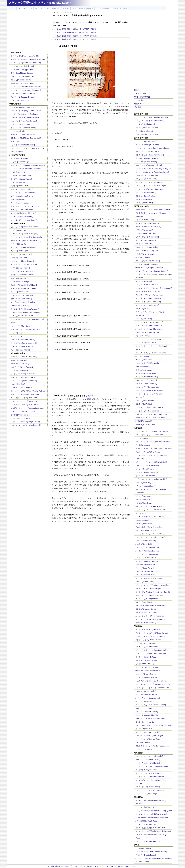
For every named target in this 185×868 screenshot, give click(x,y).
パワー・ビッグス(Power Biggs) (147, 554)
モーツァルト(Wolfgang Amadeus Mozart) (26, 111)
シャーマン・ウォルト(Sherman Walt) (149, 773)
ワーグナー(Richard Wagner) (21, 179)
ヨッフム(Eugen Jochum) (145, 401)
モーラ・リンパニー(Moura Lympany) (149, 595)
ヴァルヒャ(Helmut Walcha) (146, 623)
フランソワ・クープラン (20, 100)
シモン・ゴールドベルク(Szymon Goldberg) (152, 271)
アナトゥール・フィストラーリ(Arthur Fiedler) (153, 210)
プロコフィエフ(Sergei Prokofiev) (23, 377)
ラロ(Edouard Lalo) (18, 199)
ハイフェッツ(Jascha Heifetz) (146, 695)
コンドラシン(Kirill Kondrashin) (147, 264)
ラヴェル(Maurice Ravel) (20, 364)
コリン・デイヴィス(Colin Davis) (148, 261)
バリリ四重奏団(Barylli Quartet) (147, 821)
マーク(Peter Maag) (143, 367)
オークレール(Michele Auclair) (146, 657)
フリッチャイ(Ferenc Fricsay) (146, 179)
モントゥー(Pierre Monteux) (146, 196)
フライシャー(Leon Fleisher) (146, 558)
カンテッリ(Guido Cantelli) (145, 124)
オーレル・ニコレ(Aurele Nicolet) (148, 760)
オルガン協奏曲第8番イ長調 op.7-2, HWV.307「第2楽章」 (76, 32)
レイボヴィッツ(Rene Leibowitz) (147, 411)
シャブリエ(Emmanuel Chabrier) (23, 302)
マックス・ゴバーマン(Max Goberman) (150, 182)
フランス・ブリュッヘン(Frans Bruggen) (151, 353)
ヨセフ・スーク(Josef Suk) (145, 722)
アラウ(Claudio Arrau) (143, 438)
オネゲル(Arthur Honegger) (21, 415)
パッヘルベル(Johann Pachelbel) (23, 94)
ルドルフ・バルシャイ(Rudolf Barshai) (150, 407)
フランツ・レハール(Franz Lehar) (23, 411)
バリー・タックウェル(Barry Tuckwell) (150, 790)
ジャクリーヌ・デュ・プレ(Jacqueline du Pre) (152, 684)
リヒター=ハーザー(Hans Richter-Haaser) (151, 606)
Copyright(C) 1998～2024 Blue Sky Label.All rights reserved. (113, 866)
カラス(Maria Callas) (143, 848)
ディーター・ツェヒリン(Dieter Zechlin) (150, 537)
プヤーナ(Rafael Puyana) (145, 568)
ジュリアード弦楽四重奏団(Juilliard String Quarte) (154, 811)
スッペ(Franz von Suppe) (20, 203)
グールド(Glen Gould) (143, 496)
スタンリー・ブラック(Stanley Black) (149, 295)
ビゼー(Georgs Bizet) (18, 230)
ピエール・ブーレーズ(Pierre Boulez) (149, 339)
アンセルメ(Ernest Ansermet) (146, 141)
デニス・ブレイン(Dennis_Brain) (148, 787)
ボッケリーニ (16, 141)
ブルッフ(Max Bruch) (18, 278)
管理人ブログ (139, 104)
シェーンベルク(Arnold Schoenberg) (24, 381)
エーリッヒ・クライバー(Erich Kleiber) (150, 121)
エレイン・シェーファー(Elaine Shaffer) (150, 756)
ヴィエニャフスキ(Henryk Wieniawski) (25, 309)
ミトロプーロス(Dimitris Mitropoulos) (149, 189)
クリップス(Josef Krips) (144, 244)
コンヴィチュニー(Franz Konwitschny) (150, 155)
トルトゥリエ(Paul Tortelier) (146, 691)
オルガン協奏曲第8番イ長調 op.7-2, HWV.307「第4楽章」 (76, 39)
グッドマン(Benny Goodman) (146, 770)
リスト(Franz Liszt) (18, 172)
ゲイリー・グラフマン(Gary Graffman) (150, 506)
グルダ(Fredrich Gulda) (144, 500)
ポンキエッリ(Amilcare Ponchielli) (23, 288)
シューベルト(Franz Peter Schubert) (24, 121)
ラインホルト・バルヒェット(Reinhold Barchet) (153, 725)
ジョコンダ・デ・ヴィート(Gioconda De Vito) (152, 688)
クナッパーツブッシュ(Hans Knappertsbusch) (152, 148)
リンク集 (138, 107)
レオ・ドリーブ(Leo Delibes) (21, 326)
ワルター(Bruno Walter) (144, 203)
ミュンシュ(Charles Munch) (146, 193)
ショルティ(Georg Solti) (144, 281)
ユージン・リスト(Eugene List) (147, 599)
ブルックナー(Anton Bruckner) (22, 189)
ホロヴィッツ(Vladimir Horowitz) (147, 571)
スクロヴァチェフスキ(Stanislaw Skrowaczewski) (154, 288)
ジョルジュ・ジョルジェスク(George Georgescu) (154, 169)
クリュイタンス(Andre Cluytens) (147, 151)
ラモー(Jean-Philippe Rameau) (22, 73)
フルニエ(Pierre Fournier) (145, 708)
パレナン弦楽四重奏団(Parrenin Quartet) (150, 828)
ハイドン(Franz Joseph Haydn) (22, 107)
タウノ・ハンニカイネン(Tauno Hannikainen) (152, 172)
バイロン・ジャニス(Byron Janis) (148, 547)
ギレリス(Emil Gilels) (143, 483)
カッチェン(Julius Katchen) (145, 476)
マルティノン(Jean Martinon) (146, 384)
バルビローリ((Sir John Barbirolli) (148, 332)
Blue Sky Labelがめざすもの (58, 866)
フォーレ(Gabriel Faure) (20, 292)
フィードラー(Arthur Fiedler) (146, 343)
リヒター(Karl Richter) (144, 404)
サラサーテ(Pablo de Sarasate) (22, 275)
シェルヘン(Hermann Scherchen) (148, 158)
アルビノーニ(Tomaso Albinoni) (22, 97)
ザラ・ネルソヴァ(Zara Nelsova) (148, 671)
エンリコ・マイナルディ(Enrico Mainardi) (151, 654)
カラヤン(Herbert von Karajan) (147, 233)
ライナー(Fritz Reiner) (144, 199)
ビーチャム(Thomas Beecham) (147, 175)
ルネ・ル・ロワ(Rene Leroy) (146, 794)
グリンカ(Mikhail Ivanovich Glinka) (23, 213)
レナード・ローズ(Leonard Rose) (148, 739)
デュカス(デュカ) (17, 333)
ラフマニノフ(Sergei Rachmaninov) (24, 357)
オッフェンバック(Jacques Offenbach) (25, 206)
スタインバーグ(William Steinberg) (148, 291)
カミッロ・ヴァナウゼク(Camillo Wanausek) (152, 766)
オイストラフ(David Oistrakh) (146, 660)
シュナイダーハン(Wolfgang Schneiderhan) (151, 681)
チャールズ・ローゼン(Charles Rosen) (150, 534)
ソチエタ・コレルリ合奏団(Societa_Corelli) (151, 814)
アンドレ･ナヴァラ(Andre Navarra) (148, 640)
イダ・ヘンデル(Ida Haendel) (146, 643)
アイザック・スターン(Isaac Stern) (148, 630)
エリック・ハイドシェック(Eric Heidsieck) (151, 462)
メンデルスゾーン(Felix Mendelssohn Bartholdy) (28, 165)
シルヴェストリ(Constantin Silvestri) (149, 165)
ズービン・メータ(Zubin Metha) (147, 305)
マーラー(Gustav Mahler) (20, 258)
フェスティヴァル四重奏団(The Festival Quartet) (153, 831)
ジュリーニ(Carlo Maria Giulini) (147, 285)
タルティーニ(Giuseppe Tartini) (22, 70)
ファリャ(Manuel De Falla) (20, 418)
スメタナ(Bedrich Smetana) (21, 186)
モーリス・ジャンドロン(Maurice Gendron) (151, 719)
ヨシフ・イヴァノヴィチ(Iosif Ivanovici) (25, 329)
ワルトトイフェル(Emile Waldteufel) (24, 285)
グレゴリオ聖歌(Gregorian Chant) (23, 76)
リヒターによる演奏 (84, 399)
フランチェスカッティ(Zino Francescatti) (151, 705)
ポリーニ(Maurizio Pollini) (145, 575)
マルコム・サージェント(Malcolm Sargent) (151, 186)
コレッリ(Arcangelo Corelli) (21, 80)
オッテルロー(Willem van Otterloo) (148, 227)
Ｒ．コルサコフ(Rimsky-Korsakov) (23, 247)
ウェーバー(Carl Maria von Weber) (23, 128)
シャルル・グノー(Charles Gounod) (24, 220)
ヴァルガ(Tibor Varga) (144, 749)
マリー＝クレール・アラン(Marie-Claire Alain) (152, 585)
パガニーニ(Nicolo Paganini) (21, 124)
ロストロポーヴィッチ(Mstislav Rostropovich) (152, 746)
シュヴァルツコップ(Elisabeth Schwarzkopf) (152, 852)
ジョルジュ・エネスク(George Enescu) (25, 422)
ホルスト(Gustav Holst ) (19, 360)
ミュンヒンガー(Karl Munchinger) (148, 387)
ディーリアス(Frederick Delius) (22, 316)
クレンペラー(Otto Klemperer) (147, 251)
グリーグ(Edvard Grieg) (19, 244)
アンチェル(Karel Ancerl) (145, 220)
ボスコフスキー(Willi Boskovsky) (147, 363)
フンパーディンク (17, 336)
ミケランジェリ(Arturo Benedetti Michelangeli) (153, 592)
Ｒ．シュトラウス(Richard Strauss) (24, 264)
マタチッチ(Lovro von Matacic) (147, 373)
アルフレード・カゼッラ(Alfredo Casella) (26, 425)
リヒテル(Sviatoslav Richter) (146, 609)
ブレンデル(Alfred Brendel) (145, 565)
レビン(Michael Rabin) (144, 742)
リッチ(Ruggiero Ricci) (144, 729)
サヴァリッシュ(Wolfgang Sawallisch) (149, 268)
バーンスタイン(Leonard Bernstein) (149, 329)
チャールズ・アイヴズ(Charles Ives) (24, 398)
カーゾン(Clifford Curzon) (145, 469)
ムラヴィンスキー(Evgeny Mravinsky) (149, 390)
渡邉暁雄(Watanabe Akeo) (145, 425)
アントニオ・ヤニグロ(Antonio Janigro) (150, 636)
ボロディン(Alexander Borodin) (22, 210)
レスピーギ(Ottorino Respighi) (22, 367)
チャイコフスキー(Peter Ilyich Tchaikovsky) (27, 237)
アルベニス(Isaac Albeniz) (20, 350)
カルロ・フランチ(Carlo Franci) (147, 237)
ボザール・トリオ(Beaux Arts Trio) (148, 841)
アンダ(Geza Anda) (143, 445)
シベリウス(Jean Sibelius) (20, 268)
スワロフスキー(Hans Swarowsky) (148, 302)
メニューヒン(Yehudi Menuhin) (147, 715)
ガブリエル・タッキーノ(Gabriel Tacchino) (151, 479)
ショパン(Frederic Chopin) (20, 162)
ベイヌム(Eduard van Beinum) (147, 128)
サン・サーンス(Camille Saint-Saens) (24, 227)
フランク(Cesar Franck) (19, 182)
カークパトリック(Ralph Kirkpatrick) (149, 465)
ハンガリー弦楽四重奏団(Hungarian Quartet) (152, 818)
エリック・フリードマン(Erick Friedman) (151, 650)
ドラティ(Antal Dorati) (144, 319)
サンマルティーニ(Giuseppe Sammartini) (26, 90)
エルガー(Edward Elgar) (19, 251)
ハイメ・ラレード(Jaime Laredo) (148, 698)
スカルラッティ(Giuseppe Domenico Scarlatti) (28, 59)
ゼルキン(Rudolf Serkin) (144, 524)
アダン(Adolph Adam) (19, 131)
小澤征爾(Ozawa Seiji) (144, 421)
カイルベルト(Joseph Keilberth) (147, 145)
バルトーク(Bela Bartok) (20, 370)
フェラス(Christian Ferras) (145, 701)
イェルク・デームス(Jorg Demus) (148, 452)
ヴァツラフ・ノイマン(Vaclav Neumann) (150, 418)
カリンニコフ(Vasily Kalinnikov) (22, 271)
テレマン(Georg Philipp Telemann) (23, 83)
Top (71, 12)
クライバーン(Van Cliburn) (145, 486)
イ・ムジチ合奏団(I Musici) (145, 807)
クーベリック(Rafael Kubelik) (146, 240)
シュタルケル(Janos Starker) (146, 677)
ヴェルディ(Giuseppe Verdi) (21, 176)
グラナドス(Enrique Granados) (22, 346)
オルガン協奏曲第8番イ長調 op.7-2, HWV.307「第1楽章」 (76, 29)
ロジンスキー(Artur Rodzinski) (147, 134)
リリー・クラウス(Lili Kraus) (146, 612)
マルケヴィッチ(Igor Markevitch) (147, 380)
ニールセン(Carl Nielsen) (20, 306)
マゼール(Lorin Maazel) (144, 370)
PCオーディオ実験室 (142, 97)
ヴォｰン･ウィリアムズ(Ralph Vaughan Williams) (28, 391)
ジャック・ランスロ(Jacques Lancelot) (150, 777)
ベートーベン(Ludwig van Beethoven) (24, 114)
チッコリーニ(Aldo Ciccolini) (146, 530)
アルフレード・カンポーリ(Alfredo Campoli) (152, 633)
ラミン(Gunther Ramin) (144, 131)
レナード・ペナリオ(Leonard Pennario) (150, 619)
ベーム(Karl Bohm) (142, 356)
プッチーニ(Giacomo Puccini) (21, 254)
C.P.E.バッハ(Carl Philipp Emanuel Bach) (26, 138)
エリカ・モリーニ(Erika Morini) (147, 647)
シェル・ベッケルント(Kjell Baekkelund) (150, 510)
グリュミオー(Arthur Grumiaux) (147, 667)
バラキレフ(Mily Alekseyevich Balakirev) (25, 312)
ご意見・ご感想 (140, 93)
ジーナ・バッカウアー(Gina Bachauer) (150, 517)
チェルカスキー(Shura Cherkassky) (149, 527)
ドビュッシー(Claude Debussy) (22, 261)
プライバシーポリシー (78, 866)
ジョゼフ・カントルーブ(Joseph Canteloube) (27, 408)
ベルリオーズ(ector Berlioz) (21, 158)
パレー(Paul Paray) (143, 336)
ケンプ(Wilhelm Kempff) (144, 503)
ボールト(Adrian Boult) (144, 360)
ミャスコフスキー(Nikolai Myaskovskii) (25, 394)
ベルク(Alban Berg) (18, 384)
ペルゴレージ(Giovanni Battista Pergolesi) (26, 87)
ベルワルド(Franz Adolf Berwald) (23, 145)
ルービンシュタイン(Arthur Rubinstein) (150, 616)
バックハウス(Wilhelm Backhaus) (148, 551)
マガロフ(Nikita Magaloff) (145, 582)
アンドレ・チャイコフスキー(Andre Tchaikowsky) (154, 449)
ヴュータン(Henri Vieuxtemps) (22, 217)
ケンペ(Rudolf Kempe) (144, 257)
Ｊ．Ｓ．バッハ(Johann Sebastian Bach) (26, 63)
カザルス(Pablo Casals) (144, 230)
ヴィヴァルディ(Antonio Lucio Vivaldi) (25, 56)
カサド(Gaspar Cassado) (145, 664)
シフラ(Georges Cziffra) (144, 513)
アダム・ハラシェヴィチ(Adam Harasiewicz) (152, 431)
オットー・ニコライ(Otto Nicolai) (23, 135)
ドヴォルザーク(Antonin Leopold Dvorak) (26, 241)
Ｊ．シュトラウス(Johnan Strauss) (24, 193)
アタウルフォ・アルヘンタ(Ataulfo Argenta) (152, 117)
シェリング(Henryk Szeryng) (146, 674)
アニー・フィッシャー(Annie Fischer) (149, 435)
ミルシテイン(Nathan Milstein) (147, 712)
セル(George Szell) (142, 309)
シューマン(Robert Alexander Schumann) (26, 169)
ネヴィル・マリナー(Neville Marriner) (149, 322)
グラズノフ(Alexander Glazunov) (23, 340)
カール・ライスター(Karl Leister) (148, 763)
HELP (136, 90)
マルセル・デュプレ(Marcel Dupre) (148, 589)
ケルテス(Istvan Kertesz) (145, 254)
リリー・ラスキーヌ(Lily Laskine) (148, 732)
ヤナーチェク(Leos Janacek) (21, 299)
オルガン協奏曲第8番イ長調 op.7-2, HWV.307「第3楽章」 (76, 36)
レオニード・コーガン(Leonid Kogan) (149, 736)
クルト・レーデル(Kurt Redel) (146, 247)
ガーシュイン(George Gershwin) (23, 374)
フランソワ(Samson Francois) (147, 561)
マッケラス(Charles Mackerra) (147, 377)
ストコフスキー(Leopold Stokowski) (149, 298)
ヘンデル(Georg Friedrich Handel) (23, 66)
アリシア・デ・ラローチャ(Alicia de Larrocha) (152, 442)
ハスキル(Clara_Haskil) (144, 544)
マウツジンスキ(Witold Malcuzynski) (149, 578)
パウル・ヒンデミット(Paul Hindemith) (25, 401)
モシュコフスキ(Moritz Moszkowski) (24, 343)
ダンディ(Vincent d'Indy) (20, 282)
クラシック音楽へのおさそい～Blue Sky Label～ (40, 3)
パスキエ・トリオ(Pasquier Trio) (147, 824)
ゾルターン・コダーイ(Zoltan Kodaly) (24, 405)
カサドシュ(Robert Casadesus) (147, 472)
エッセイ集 (138, 100)
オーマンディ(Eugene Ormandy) (147, 223)
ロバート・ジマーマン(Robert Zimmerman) (151, 414)
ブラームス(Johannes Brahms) (22, 196)
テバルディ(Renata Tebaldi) (146, 855)
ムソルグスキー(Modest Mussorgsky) (24, 234)
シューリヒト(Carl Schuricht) (146, 162)
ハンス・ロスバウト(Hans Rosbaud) (149, 326)
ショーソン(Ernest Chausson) (22, 295)
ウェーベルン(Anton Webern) (21, 388)
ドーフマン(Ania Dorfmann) (146, 541)
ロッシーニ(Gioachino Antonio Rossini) (25, 117)
